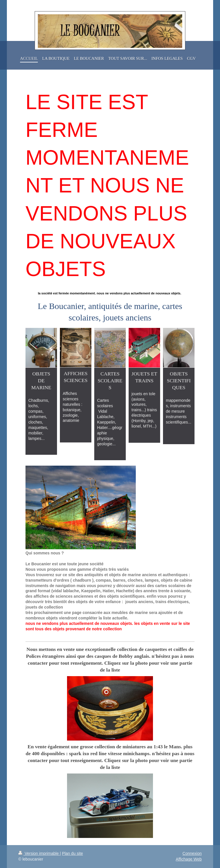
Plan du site (72, 853)
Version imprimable (39, 853)
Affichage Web (189, 859)
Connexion (192, 853)
